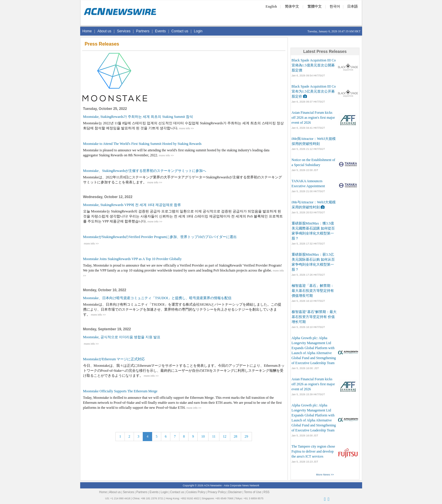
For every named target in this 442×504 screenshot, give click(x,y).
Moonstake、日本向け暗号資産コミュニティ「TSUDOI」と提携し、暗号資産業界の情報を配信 (157, 298)
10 (203, 436)
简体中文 (292, 6)
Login (198, 31)
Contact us (180, 31)
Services (124, 31)
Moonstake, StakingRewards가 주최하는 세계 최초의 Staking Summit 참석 (138, 117)
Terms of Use (253, 492)
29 (246, 436)
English (271, 6)
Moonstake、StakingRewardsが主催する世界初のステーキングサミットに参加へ (145, 171)
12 (225, 436)
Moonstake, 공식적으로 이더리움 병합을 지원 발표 (122, 337)
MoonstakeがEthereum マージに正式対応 (114, 359)
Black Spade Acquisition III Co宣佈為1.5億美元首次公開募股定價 (314, 65)
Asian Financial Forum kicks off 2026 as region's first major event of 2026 (313, 118)
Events (161, 31)
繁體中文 (315, 6)
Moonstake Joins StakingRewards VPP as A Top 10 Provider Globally (132, 259)
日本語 (352, 6)
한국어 (335, 6)
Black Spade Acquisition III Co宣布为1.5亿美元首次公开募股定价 (314, 91)
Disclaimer (235, 492)
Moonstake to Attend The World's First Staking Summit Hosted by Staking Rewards (142, 144)
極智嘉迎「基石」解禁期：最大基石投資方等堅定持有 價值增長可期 (313, 291)
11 (214, 436)
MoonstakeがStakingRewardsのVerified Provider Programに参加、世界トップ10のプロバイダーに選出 (160, 237)
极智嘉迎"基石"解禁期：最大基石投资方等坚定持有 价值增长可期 (314, 317)
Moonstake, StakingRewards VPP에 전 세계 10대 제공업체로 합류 (132, 205)
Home (87, 31)
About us (104, 31)
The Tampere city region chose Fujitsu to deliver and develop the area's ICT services (313, 451)
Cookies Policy (196, 492)
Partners (143, 31)
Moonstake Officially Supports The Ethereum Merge (120, 391)
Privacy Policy (217, 492)
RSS (267, 492)
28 (236, 436)
